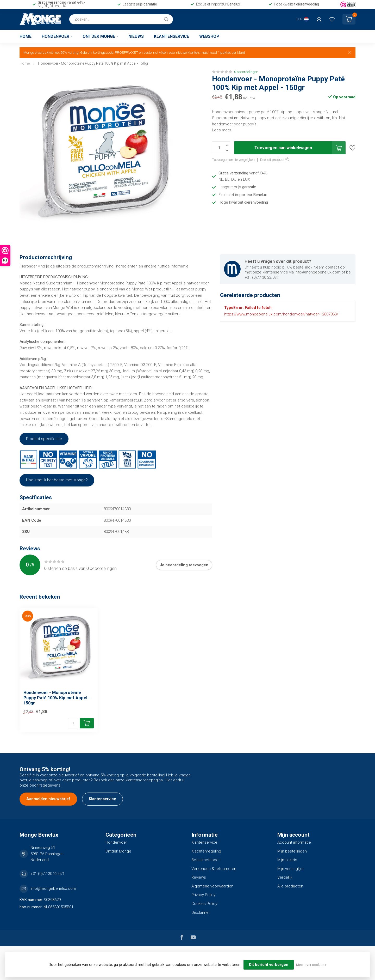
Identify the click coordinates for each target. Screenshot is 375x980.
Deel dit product (274, 160)
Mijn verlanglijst (290, 869)
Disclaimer (201, 912)
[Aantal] (73, 723)
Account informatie (294, 842)
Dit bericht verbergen (269, 965)
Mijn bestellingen (292, 851)
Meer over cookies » (311, 965)
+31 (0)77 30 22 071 (48, 874)
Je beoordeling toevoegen (184, 565)
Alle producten (290, 886)
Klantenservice (171, 36)
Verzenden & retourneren (214, 869)
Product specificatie (44, 439)
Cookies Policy (204, 904)
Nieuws (136, 36)
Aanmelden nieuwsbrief (48, 799)
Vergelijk (285, 877)
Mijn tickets (287, 860)
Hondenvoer (55, 36)
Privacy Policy (203, 895)
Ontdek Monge (99, 36)
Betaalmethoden (206, 860)
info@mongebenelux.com (53, 888)
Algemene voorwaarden (212, 886)
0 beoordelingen (246, 72)
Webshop (209, 36)
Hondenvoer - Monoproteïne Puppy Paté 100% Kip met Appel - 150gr (93, 63)
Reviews (199, 877)
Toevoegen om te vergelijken (233, 160)
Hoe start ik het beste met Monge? (57, 480)
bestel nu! (151, 52)
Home (26, 36)
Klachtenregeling (206, 851)
